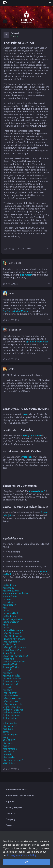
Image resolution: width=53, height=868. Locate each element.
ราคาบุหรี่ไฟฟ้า (10, 596)
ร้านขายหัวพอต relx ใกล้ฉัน (16, 594)
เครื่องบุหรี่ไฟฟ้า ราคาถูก (14, 647)
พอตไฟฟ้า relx (10, 645)
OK (27, 862)
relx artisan (8, 602)
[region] (26, 850)
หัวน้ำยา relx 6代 (11, 718)
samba (6, 732)
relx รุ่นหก (8, 690)
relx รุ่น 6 (7, 687)
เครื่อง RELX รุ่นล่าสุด (13, 636)
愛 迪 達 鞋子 (9, 740)
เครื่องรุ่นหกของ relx (12, 704)
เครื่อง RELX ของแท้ (12, 633)
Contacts (10, 813)
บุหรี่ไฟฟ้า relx (10, 585)
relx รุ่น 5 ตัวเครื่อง (11, 676)
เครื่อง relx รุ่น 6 (10, 693)
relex (5, 625)
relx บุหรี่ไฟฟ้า (10, 605)
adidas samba (10, 723)
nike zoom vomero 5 (13, 760)
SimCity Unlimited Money (15, 311)
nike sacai (8, 743)
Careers (10, 825)
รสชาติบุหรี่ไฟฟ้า (11, 664)
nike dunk (8, 729)
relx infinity (8, 588)
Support (10, 802)
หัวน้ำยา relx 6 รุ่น (11, 715)
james (11, 294)
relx (5, 608)
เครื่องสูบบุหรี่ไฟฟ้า (12, 642)
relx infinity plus (11, 591)
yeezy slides (9, 763)
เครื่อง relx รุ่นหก (11, 701)
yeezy (6, 737)
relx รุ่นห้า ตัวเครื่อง (12, 679)
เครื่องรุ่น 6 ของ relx (12, 698)
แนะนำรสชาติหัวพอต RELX (15, 656)
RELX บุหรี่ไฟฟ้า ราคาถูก (14, 639)
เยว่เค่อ (6, 611)
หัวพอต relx (8, 659)
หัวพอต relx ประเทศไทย (14, 662)
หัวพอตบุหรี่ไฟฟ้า (11, 667)
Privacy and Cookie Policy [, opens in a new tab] (22, 855)
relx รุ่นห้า (8, 673)
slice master (26, 275)
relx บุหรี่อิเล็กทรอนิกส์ (13, 630)
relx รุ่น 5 (7, 670)
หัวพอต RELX (9, 653)
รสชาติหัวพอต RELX (12, 650)
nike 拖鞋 (7, 754)
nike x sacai (8, 752)
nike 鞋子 (7, 746)
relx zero (7, 599)
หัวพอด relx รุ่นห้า (11, 684)
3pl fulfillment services (37, 342)
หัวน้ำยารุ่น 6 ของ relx (13, 710)
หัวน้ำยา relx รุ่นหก (12, 713)
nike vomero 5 (10, 749)
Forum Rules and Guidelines (20, 796)
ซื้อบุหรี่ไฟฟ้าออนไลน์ (13, 619)
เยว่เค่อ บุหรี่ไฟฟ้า (11, 613)
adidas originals (11, 735)
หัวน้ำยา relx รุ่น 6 (11, 707)
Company (11, 819)
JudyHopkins (15, 263)
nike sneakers (10, 757)
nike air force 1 (10, 726)
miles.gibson (15, 330)
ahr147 (12, 369)
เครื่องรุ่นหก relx (10, 696)
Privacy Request (14, 807)
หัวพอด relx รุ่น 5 (11, 681)
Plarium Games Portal (17, 790)
